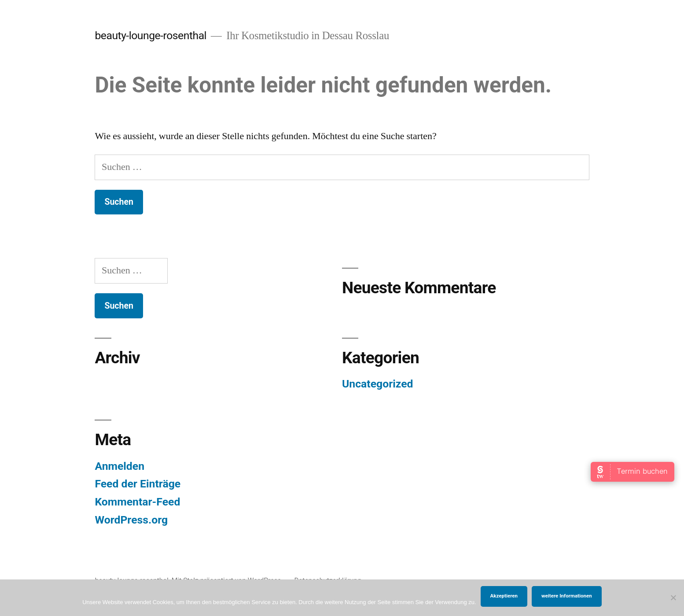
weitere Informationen (567, 596)
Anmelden (120, 466)
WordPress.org (131, 520)
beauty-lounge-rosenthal (151, 35)
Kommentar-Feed (137, 502)
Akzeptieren (504, 596)
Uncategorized (378, 384)
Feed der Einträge (138, 484)
